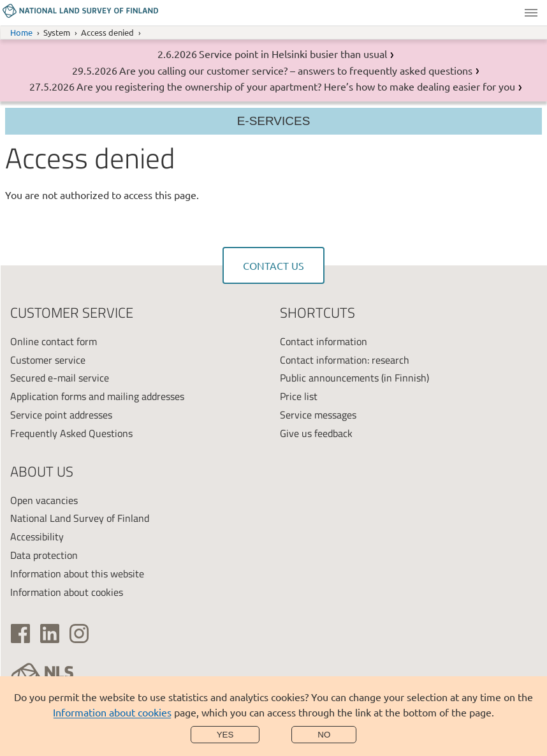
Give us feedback (316, 433)
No (324, 735)
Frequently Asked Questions (71, 433)
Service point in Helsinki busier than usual (293, 54)
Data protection (44, 555)
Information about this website (77, 574)
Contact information (324, 341)
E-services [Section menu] (274, 121)
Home (21, 32)
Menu (531, 13)
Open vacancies (44, 500)
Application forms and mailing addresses (97, 396)
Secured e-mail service (60, 378)
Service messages (318, 415)
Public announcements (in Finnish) (354, 378)
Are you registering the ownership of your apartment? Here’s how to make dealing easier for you (296, 86)
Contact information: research (345, 360)
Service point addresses (61, 415)
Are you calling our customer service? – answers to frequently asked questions (296, 70)
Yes (225, 735)
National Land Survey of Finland (80, 518)
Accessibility (37, 537)
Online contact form (54, 341)
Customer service (48, 360)
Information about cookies (112, 712)
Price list (299, 396)
